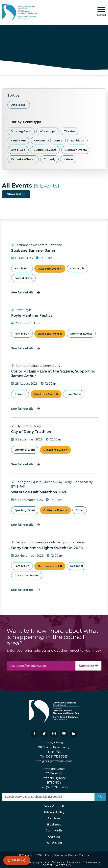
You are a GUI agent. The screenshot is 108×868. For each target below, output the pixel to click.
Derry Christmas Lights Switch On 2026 (47, 548)
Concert (40, 141)
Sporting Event (21, 131)
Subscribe (89, 666)
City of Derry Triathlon (31, 432)
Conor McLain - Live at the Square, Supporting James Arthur (53, 374)
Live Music (18, 150)
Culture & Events (45, 150)
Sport (80, 510)
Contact (54, 837)
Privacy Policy (54, 812)
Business (54, 824)
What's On (54, 843)
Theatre (69, 131)
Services (54, 818)
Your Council (54, 806)
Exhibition (77, 141)
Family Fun (18, 141)
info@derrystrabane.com (54, 761)
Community (54, 830)
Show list (16, 194)
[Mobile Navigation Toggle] (102, 12)
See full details (22, 292)
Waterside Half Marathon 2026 (39, 492)
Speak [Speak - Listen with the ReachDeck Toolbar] (16, 860)
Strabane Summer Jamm (34, 250)
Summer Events (76, 150)
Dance (58, 141)
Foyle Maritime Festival (32, 315)
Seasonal (77, 566)
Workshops (48, 131)
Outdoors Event (50, 269)
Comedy (49, 159)
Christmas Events (27, 575)
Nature (68, 159)
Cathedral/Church (23, 159)
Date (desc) (19, 105)
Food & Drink (23, 278)
